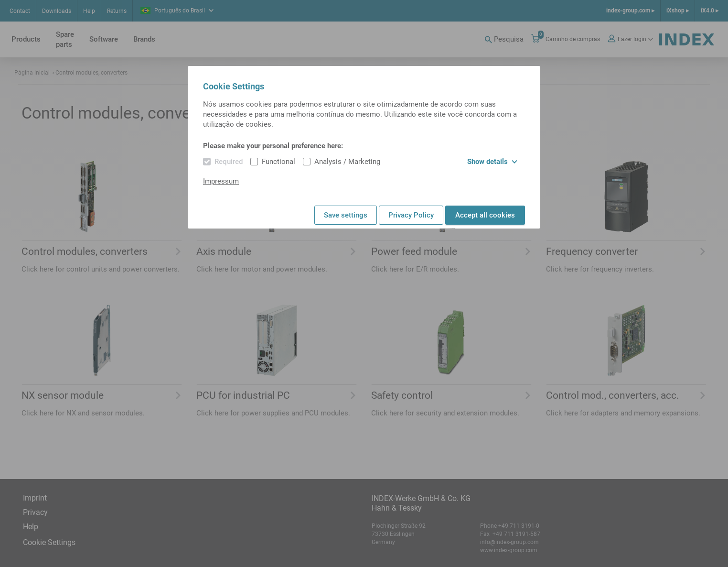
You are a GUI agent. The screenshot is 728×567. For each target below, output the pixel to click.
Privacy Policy (411, 215)
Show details (492, 162)
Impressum (221, 181)
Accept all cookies (485, 215)
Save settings (346, 215)
